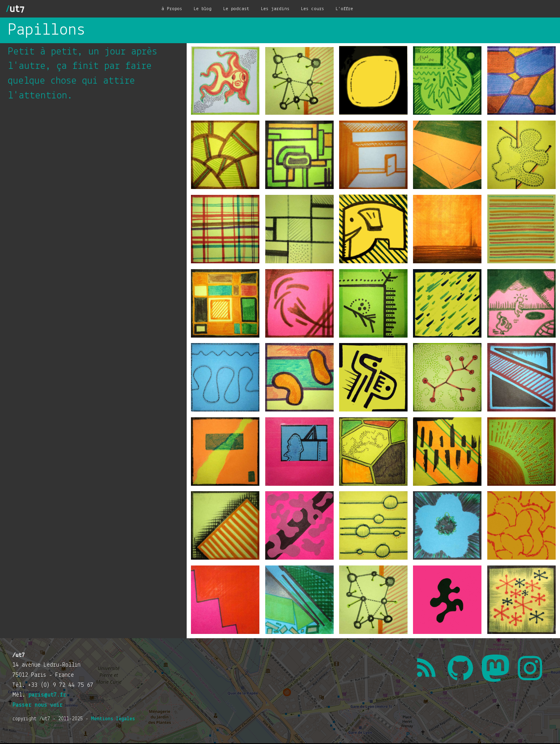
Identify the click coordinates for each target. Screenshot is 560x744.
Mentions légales (113, 719)
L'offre (344, 9)
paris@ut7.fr (47, 695)
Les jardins (275, 9)
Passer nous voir (38, 705)
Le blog (203, 9)
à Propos (172, 9)
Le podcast (236, 9)
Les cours (312, 9)
